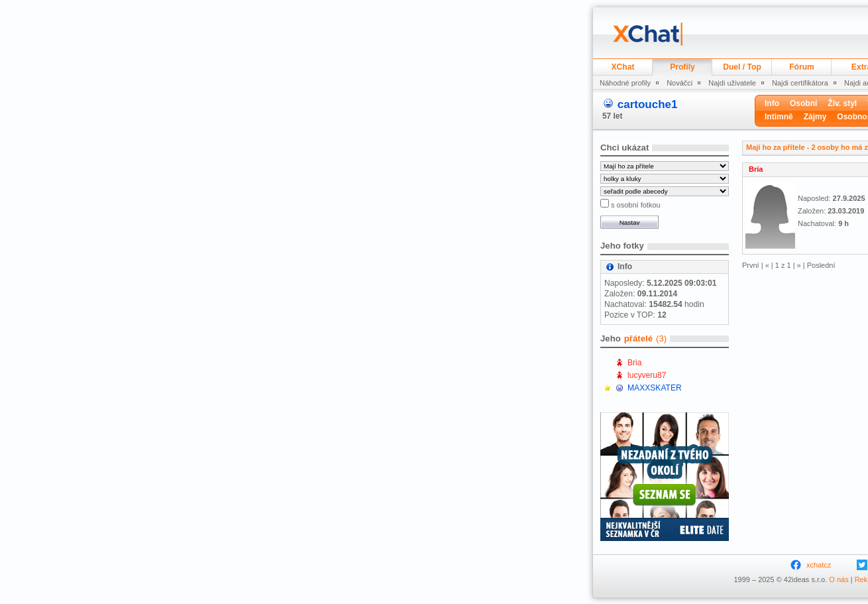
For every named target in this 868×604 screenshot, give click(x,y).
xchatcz (819, 565)
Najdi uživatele (732, 83)
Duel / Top (742, 67)
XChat (623, 67)
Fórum (802, 67)
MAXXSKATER (655, 388)
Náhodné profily (625, 83)
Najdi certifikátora (800, 83)
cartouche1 (648, 104)
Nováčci (679, 83)
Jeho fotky (622, 246)
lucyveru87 (647, 375)
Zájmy (815, 117)
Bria (635, 363)
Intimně (779, 117)
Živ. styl (842, 103)
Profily (682, 67)
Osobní (803, 103)
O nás (839, 579)
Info (772, 103)
